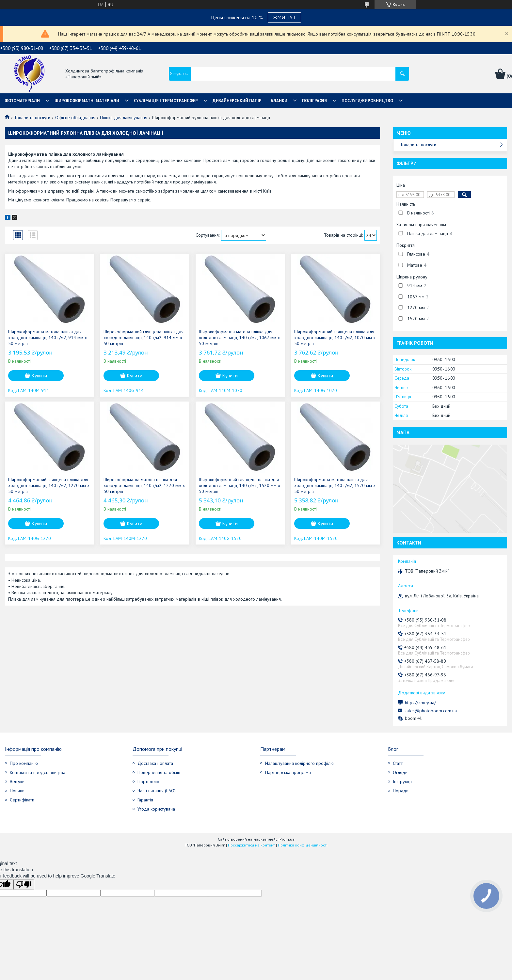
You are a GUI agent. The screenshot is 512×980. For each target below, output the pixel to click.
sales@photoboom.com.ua (431, 711)
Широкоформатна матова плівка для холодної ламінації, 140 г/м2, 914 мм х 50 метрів (48, 338)
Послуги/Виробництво (367, 101)
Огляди (400, 772)
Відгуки (17, 782)
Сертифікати (22, 800)
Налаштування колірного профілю (299, 763)
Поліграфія (314, 101)
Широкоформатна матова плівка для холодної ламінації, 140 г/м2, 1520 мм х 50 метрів (335, 485)
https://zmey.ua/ (420, 703)
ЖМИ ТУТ (284, 17)
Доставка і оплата (155, 763)
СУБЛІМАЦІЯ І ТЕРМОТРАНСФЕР (166, 101)
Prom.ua (287, 839)
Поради (401, 791)
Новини (17, 791)
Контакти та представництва (38, 772)
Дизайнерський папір (237, 101)
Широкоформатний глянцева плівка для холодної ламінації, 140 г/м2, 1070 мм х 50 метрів (335, 338)
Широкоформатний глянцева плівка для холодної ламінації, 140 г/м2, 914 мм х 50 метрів (144, 338)
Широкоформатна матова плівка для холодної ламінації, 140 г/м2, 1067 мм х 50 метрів (239, 338)
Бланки (279, 101)
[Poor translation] (24, 885)
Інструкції (402, 782)
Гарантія (145, 800)
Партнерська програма (288, 772)
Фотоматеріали (22, 101)
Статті (398, 763)
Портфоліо (148, 782)
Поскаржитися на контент (251, 845)
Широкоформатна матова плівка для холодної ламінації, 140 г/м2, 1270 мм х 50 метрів (144, 485)
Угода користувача (156, 809)
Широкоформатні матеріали (87, 101)
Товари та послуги (32, 118)
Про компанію (24, 763)
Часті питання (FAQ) (157, 791)
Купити (39, 376)
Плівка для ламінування (124, 118)
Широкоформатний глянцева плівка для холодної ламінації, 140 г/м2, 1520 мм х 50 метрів (240, 485)
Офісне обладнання (75, 118)
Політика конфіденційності (303, 845)
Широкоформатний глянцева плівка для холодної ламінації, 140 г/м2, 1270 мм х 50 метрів (49, 485)
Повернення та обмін (159, 772)
